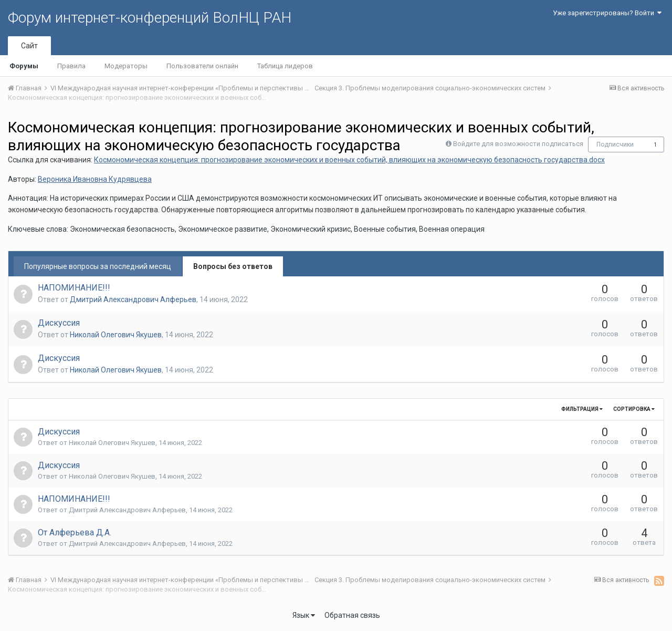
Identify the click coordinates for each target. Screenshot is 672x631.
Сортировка (634, 409)
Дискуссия (59, 323)
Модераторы (126, 66)
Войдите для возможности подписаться (518, 144)
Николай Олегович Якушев (116, 335)
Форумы (24, 66)
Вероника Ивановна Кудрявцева (95, 179)
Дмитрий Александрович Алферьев (133, 299)
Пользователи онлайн (202, 66)
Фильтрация (582, 409)
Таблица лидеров (285, 66)
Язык (304, 615)
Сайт (29, 46)
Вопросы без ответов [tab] (233, 266)
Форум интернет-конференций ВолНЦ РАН (150, 18)
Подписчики (615, 144)
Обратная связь (352, 615)
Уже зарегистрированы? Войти (607, 13)
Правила (71, 66)
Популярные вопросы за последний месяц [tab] (98, 266)
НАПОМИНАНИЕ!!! (74, 288)
